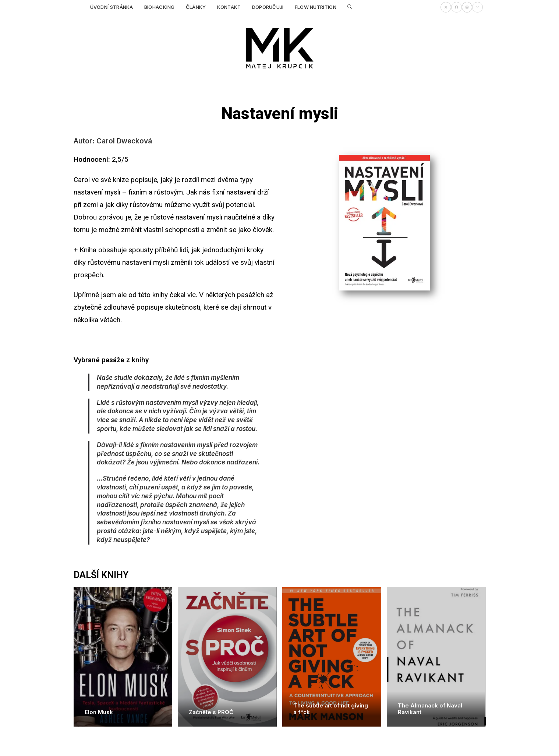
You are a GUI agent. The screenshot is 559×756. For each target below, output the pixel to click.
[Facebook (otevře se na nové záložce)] (457, 7)
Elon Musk (99, 712)
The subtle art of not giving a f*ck (331, 709)
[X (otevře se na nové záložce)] (446, 7)
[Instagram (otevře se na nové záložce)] (467, 7)
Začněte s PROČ (211, 712)
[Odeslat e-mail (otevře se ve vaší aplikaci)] (477, 7)
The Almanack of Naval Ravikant (430, 709)
